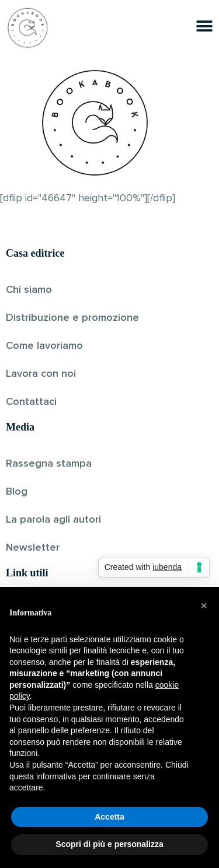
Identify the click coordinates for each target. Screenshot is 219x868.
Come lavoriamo (44, 346)
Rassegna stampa (49, 464)
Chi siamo (29, 290)
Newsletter (33, 548)
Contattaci (31, 402)
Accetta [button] (109, 817)
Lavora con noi (41, 374)
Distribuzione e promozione (72, 318)
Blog (17, 492)
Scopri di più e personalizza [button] (109, 844)
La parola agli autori (53, 520)
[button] (204, 605)
